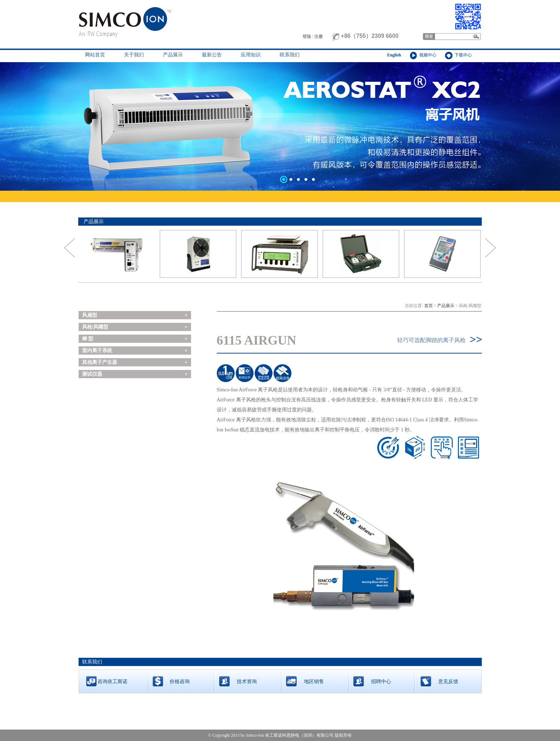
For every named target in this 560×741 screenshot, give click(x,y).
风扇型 (90, 315)
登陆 (307, 36)
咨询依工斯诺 (112, 682)
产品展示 (173, 55)
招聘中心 (381, 682)
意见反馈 (448, 682)
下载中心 (463, 55)
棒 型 (88, 339)
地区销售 (314, 682)
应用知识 (251, 55)
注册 (319, 36)
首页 (429, 306)
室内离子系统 (97, 351)
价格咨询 (180, 682)
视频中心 (428, 55)
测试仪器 (92, 374)
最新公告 (212, 55)
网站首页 (95, 55)
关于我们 (134, 55)
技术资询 (247, 682)
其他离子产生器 (100, 362)
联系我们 (290, 55)
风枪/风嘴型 (95, 327)
